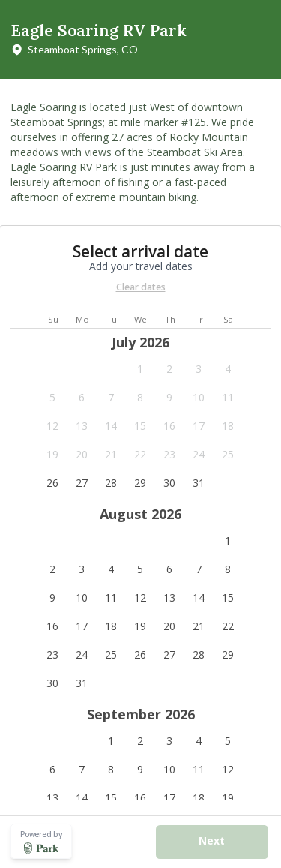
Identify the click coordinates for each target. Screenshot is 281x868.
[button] (140, 369)
